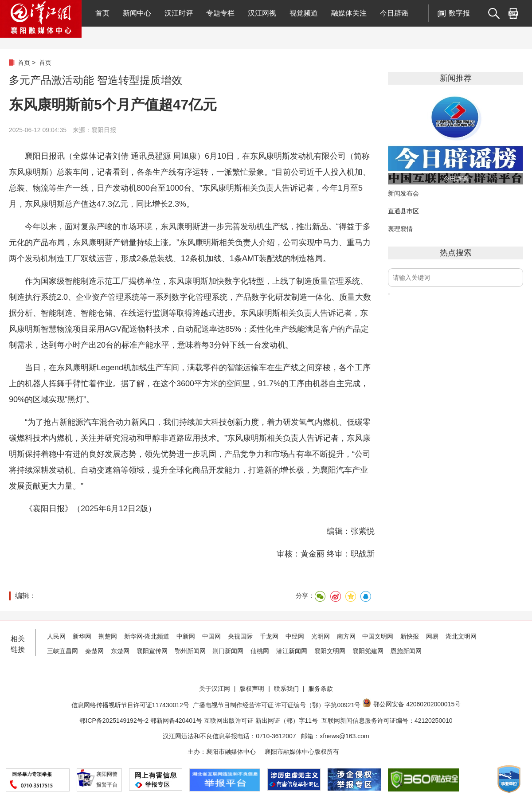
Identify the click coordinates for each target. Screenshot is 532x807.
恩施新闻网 (406, 651)
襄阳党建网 (368, 651)
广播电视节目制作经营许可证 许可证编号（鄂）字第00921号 (277, 705)
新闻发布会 (403, 193)
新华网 (82, 636)
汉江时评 (179, 13)
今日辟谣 (394, 13)
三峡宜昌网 (63, 651)
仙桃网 (260, 651)
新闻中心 (137, 13)
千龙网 (269, 636)
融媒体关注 (349, 13)
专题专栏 (220, 13)
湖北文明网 (461, 636)
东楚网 (120, 651)
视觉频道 (304, 13)
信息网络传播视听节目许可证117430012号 (130, 705)
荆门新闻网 (228, 651)
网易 (432, 636)
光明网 (321, 636)
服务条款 (321, 689)
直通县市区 (403, 211)
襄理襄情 (400, 229)
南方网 (346, 636)
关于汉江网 (215, 689)
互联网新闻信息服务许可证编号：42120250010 (387, 721)
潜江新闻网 (292, 651)
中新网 (186, 636)
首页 (102, 13)
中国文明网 (378, 636)
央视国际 (240, 636)
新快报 (410, 636)
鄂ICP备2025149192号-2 (115, 721)
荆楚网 (108, 636)
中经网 (295, 636)
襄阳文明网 (330, 651)
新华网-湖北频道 (147, 636)
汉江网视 (262, 13)
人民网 (56, 636)
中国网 (211, 636)
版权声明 (252, 689)
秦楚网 (94, 651)
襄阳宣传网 (152, 651)
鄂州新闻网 (190, 651)
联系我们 (286, 689)
